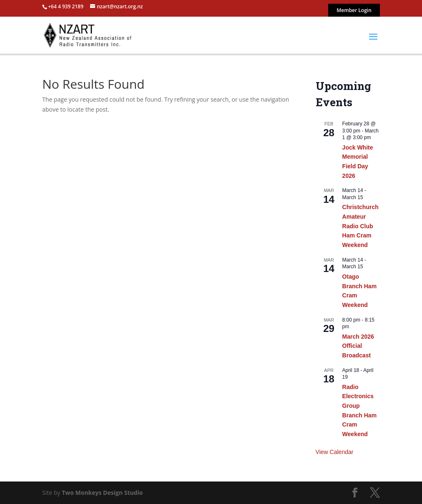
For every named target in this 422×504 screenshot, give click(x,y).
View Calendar (335, 452)
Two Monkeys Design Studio (102, 493)
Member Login (354, 11)
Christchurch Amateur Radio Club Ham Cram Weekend (360, 226)
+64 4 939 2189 (66, 6)
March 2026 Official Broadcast (358, 346)
